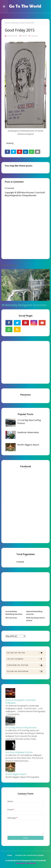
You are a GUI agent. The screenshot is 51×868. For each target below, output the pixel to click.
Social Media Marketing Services (14, 613)
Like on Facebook (26, 659)
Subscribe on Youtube (26, 665)
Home (7, 23)
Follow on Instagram (26, 671)
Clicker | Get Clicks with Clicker (29, 855)
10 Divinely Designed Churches (24, 305)
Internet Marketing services (34, 613)
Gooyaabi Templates (26, 863)
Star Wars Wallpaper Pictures (19, 752)
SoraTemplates (24, 860)
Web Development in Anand (36, 619)
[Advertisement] (22, 362)
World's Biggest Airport (28, 445)
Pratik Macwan (12, 36)
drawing (15, 23)
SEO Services (11, 618)
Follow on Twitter (26, 653)
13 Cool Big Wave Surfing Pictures (29, 422)
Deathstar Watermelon (28, 432)
